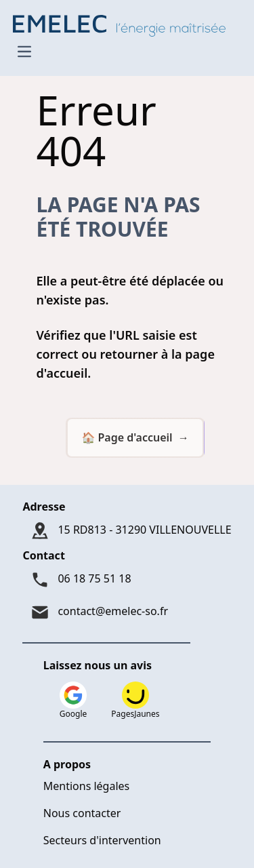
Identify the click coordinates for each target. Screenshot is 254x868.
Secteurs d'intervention (102, 840)
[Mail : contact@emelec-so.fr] (127, 612)
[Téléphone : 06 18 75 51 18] (127, 580)
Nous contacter (82, 813)
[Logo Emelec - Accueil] (123, 24)
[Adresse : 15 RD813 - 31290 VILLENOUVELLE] (127, 531)
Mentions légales (87, 786)
